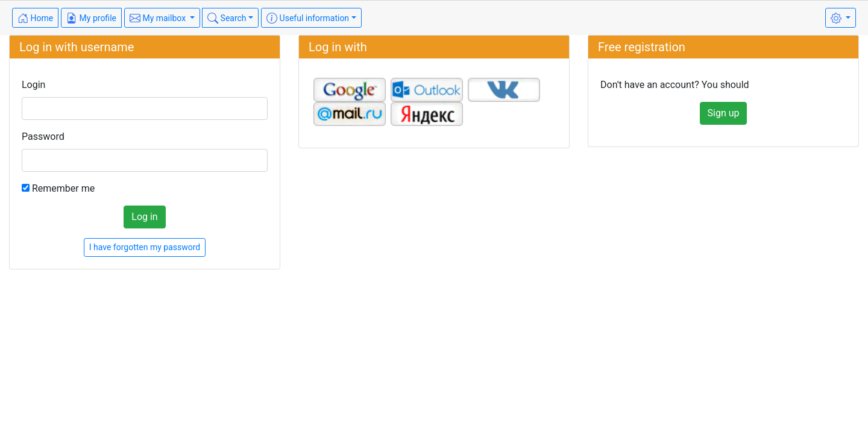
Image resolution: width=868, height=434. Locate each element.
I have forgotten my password (145, 247)
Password (43, 137)
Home (35, 18)
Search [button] (227, 18)
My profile (91, 18)
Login (33, 85)
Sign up (724, 113)
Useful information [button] (308, 18)
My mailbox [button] (159, 18)
